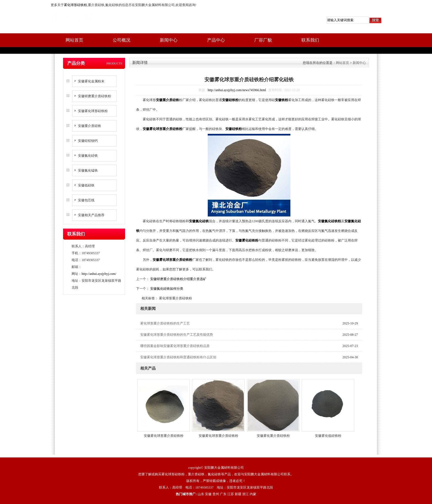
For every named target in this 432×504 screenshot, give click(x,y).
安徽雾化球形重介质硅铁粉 (164, 436)
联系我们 (310, 40)
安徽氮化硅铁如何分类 (166, 289)
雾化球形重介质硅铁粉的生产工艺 (165, 323)
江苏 (231, 494)
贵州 (216, 494)
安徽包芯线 (86, 200)
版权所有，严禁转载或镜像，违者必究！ (216, 481)
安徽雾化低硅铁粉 (328, 436)
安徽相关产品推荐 (91, 215)
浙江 (245, 494)
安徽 (208, 494)
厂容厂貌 (263, 40)
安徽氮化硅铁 (88, 156)
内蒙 (253, 494)
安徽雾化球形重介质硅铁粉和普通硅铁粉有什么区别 (178, 357)
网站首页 (74, 40)
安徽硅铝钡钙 (88, 141)
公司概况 (121, 40)
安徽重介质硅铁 (90, 126)
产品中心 (216, 40)
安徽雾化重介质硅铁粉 (273, 436)
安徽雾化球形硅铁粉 (93, 111)
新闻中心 (169, 40)
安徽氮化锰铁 (88, 170)
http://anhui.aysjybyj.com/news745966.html (237, 90)
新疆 (238, 494)
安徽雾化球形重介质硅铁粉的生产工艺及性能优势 (177, 335)
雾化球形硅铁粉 (75, 5)
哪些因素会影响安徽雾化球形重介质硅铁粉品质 (175, 346)
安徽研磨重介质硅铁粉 (94, 96)
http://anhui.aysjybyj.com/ (99, 274)
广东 (223, 494)
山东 (201, 494)
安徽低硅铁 (86, 185)
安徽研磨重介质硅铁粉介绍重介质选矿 (178, 279)
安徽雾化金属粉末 (91, 81)
